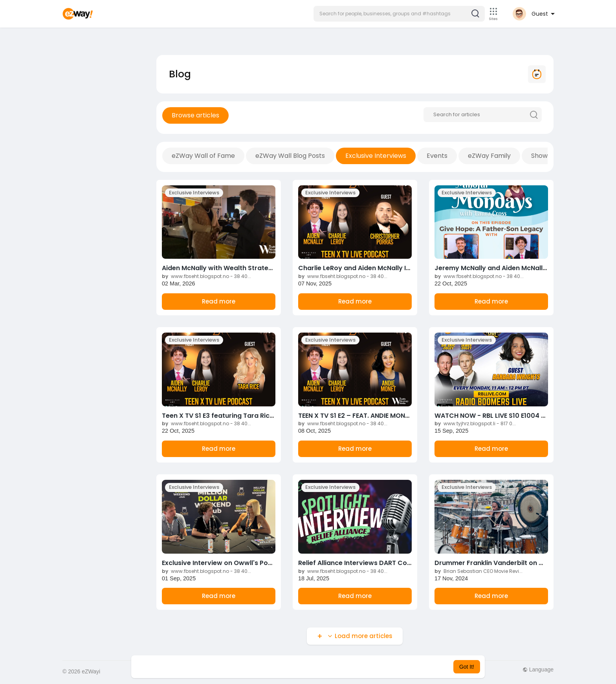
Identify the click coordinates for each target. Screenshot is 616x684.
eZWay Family (489, 156)
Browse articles (195, 115)
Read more (219, 301)
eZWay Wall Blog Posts (290, 156)
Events (437, 156)
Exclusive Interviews (376, 156)
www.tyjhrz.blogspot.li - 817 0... (475, 423)
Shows (541, 156)
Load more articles (359, 636)
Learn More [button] (348, 667)
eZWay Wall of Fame (203, 156)
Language (538, 669)
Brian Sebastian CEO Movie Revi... (478, 571)
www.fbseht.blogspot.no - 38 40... (206, 276)
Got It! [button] (467, 667)
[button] (399, 14)
